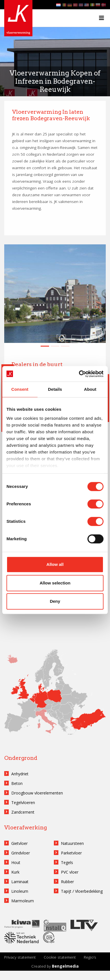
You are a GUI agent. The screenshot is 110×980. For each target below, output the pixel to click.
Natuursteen (72, 843)
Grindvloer (21, 853)
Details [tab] (55, 389)
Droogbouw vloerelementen (37, 793)
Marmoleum (23, 901)
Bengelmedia (65, 966)
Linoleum (20, 891)
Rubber (67, 882)
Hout (16, 862)
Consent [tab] (20, 389)
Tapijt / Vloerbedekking (82, 891)
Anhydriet (20, 774)
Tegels (67, 862)
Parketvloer (71, 853)
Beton (17, 783)
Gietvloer (19, 843)
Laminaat (20, 882)
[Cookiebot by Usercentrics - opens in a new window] (79, 374)
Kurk (15, 872)
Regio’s (90, 957)
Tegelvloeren (23, 802)
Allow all (55, 564)
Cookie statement (60, 957)
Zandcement (23, 812)
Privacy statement (20, 957)
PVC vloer (70, 872)
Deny (55, 601)
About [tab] (90, 389)
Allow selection (55, 583)
